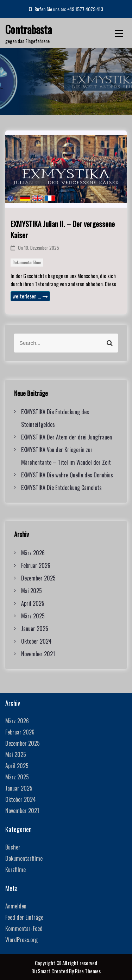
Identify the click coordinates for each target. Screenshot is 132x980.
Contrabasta (29, 29)
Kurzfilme (15, 870)
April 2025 (33, 603)
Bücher (13, 847)
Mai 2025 (32, 591)
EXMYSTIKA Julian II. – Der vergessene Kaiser (63, 229)
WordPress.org (21, 940)
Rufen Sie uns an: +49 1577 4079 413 (66, 9)
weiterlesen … (30, 296)
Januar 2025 (35, 629)
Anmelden (16, 906)
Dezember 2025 (38, 578)
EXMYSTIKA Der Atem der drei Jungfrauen (67, 437)
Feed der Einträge (24, 917)
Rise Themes (88, 971)
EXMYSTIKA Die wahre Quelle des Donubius (67, 475)
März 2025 (33, 616)
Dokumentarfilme (27, 262)
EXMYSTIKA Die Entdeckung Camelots (61, 488)
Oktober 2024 (36, 641)
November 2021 (38, 654)
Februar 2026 (36, 565)
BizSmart (41, 971)
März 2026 (33, 553)
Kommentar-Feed (24, 928)
